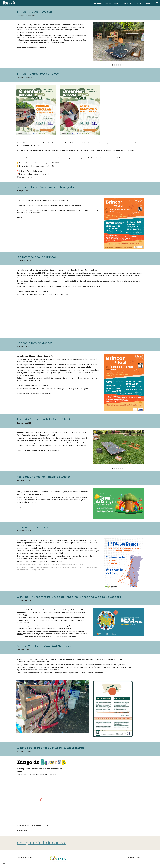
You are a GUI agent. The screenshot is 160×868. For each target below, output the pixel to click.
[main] (75, 13)
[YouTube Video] (47, 318)
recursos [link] (137, 3)
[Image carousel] (118, 44)
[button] (157, 3)
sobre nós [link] (150, 3)
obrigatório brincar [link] (113, 3)
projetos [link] (126, 3)
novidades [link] (98, 3)
